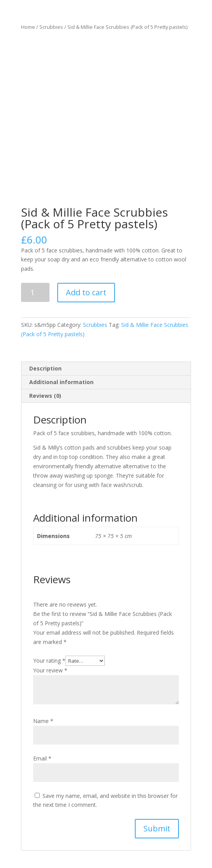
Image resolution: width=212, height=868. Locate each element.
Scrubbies (51, 27)
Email (42, 758)
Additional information (61, 382)
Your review (50, 670)
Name (43, 721)
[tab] (106, 369)
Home (28, 27)
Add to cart (86, 292)
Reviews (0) (45, 396)
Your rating (49, 661)
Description (45, 368)
